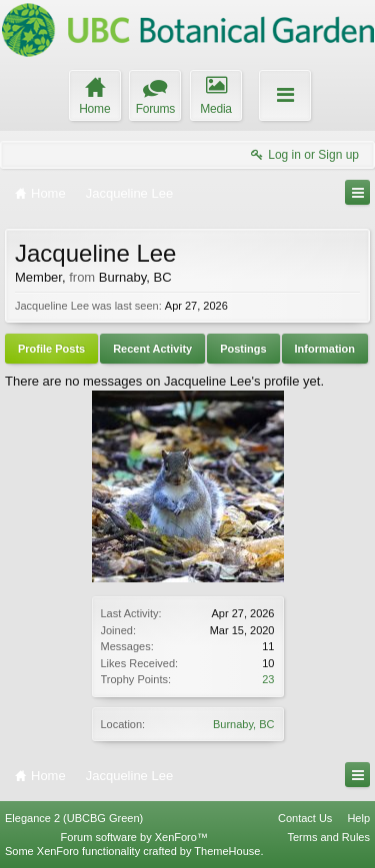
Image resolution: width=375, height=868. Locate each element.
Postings (243, 349)
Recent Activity (152, 349)
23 (268, 679)
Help (358, 818)
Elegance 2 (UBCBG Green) (74, 818)
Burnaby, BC (244, 724)
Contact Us (305, 818)
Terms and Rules (328, 837)
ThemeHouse (227, 851)
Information (325, 349)
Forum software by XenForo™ (134, 837)
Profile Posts (51, 349)
